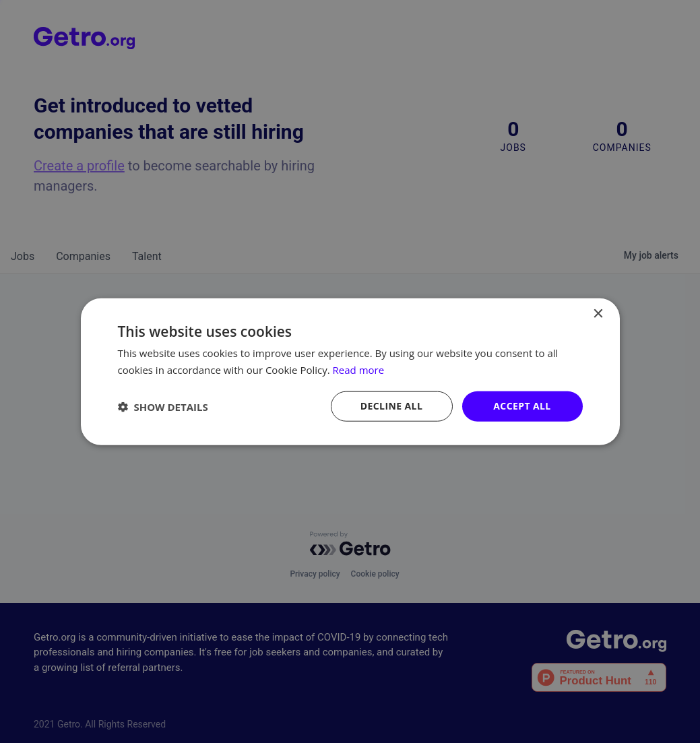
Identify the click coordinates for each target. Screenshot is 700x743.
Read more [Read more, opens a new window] (359, 369)
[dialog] (350, 371)
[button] (163, 406)
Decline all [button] (391, 406)
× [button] (598, 314)
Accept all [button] (522, 406)
